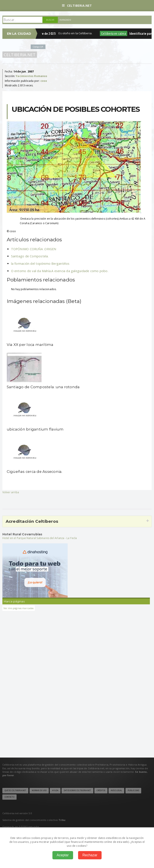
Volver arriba (11, 492)
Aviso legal (116, 791)
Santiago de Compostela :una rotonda (43, 387)
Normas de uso (39, 791)
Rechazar (90, 855)
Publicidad (133, 791)
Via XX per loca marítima (30, 345)
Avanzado (65, 20)
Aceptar (63, 855)
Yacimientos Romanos (31, 76)
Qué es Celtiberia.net (15, 791)
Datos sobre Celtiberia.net (77, 791)
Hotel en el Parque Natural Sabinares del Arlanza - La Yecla (40, 538)
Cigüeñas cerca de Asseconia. (35, 472)
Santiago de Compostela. (30, 256)
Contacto (9, 797)
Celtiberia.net (77, 6)
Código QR (38, 47)
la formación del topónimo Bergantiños (40, 264)
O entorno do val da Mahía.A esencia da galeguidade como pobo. (60, 271)
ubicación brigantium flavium (35, 429)
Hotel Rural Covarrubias (22, 534)
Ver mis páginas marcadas (19, 608)
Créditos (101, 791)
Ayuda (55, 791)
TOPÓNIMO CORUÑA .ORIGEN (34, 249)
